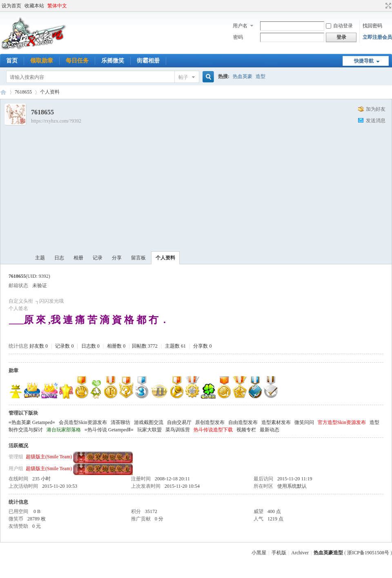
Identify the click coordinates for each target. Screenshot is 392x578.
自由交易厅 (179, 422)
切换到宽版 (387, 6)
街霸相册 (148, 61)
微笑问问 (304, 422)
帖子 (183, 77)
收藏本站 (34, 6)
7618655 (23, 92)
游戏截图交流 (149, 422)
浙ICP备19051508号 (368, 553)
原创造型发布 (210, 422)
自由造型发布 (243, 422)
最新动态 (269, 430)
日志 (59, 258)
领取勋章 (42, 61)
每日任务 (77, 61)
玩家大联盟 (149, 430)
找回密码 (372, 26)
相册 (78, 258)
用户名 (240, 26)
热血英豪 (243, 76)
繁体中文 (57, 6)
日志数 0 (90, 346)
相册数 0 (116, 346)
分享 (117, 258)
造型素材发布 (276, 422)
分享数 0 (202, 346)
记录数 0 (64, 346)
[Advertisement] (211, 186)
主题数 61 (175, 346)
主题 (40, 258)
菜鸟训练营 (178, 430)
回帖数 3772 (145, 346)
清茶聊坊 (120, 422)
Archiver (300, 553)
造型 (261, 76)
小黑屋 (259, 553)
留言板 (138, 258)
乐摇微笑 (113, 61)
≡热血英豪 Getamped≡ (32, 422)
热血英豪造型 (3, 92)
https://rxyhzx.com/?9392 (56, 121)
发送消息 (376, 121)
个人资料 (165, 258)
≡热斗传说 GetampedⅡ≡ (109, 430)
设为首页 (11, 6)
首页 (12, 61)
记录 (98, 258)
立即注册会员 (377, 37)
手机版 (279, 553)
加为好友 (376, 109)
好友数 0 (39, 346)
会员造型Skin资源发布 (83, 422)
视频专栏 (246, 430)
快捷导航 (364, 61)
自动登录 (339, 26)
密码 (238, 37)
